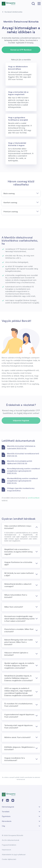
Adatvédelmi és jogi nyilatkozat (14, 855)
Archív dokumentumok (11, 840)
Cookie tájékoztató (9, 859)
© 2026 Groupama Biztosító (13, 835)
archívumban (34, 498)
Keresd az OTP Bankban (21, 50)
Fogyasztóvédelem (9, 845)
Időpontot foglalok (21, 420)
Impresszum (6, 850)
